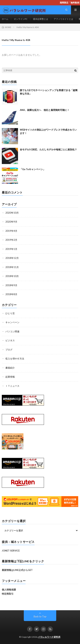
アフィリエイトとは (63, 19)
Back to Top (40, 617)
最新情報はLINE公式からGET (17, 570)
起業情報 (10, 377)
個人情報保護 (9, 590)
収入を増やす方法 (15, 359)
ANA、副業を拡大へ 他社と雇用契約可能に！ (45, 110)
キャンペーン (12, 322)
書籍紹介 (10, 368)
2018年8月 (11, 294)
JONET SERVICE (11, 551)
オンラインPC (21, 19)
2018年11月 (12, 267)
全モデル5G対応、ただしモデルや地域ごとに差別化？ (48, 149)
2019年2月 (11, 240)
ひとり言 (10, 313)
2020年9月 (11, 222)
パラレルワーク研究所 (49, 637)
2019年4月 (11, 231)
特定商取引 (8, 594)
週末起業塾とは (41, 19)
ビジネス (10, 340)
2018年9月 (11, 285)
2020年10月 (12, 213)
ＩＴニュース (12, 386)
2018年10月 (12, 276)
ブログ (9, 350)
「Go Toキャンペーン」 (33, 169)
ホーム (5, 19)
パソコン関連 (12, 331)
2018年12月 (12, 258)
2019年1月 (11, 249)
